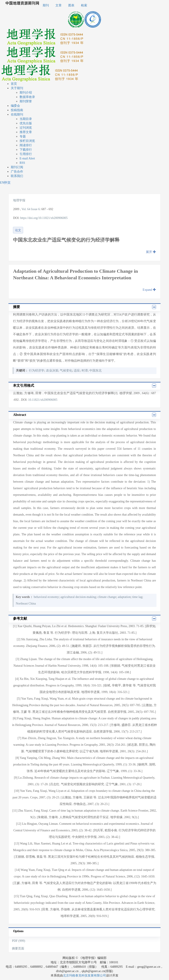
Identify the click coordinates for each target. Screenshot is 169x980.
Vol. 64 (26, 209)
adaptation (124, 597)
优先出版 (26, 123)
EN (2, 183)
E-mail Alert (27, 158)
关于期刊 (17, 88)
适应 (77, 371)
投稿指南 (17, 110)
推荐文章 (26, 132)
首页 (14, 84)
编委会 (15, 106)
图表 (71, 5)
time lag (137, 597)
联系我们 (17, 176)
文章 (59, 5)
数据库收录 (27, 97)
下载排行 (26, 150)
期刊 (46, 5)
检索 (84, 5)
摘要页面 (18, 948)
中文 (7, 183)
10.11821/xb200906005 (43, 400)
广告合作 (17, 172)
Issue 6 (35, 209)
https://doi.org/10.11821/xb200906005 (44, 218)
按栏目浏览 (27, 141)
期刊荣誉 (26, 101)
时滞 (85, 371)
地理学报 (19, 200)
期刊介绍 (26, 93)
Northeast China (26, 604)
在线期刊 (17, 115)
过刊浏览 (26, 128)
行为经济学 (37, 371)
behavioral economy (46, 597)
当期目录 (26, 119)
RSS (22, 163)
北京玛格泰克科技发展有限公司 (84, 975)
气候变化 (66, 371)
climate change (107, 597)
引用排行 (26, 154)
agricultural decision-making (78, 597)
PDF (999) (18, 941)
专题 (23, 136)
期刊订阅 (17, 167)
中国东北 (96, 371)
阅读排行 (26, 145)
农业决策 (52, 371)
